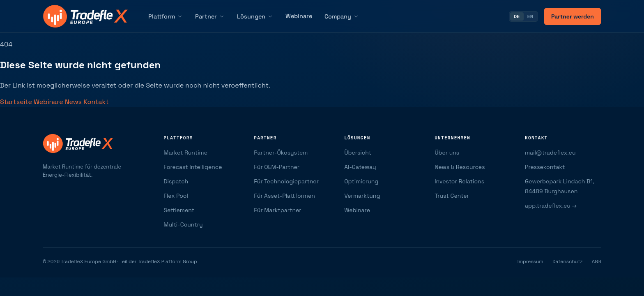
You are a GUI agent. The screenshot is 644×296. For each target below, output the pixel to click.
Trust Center (452, 196)
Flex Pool (176, 196)
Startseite (17, 102)
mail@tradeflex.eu (550, 153)
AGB (597, 261)
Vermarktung (362, 196)
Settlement (179, 210)
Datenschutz (568, 261)
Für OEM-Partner (277, 167)
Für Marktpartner (277, 210)
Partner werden (573, 16)
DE (517, 16)
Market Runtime (185, 153)
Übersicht (358, 153)
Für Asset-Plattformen (284, 196)
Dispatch (176, 181)
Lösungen (255, 16)
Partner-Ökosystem (281, 153)
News (74, 102)
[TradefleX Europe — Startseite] (85, 16)
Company (342, 16)
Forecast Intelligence (193, 167)
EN (530, 16)
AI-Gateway (360, 167)
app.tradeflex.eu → (551, 206)
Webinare (299, 16)
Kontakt (96, 102)
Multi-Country (183, 224)
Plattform (166, 16)
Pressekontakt (545, 167)
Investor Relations (459, 181)
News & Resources (460, 167)
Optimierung (361, 181)
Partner (210, 16)
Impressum (530, 261)
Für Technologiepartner (286, 181)
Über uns (447, 153)
